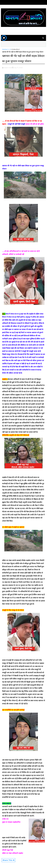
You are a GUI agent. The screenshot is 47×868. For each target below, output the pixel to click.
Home (5, 49)
